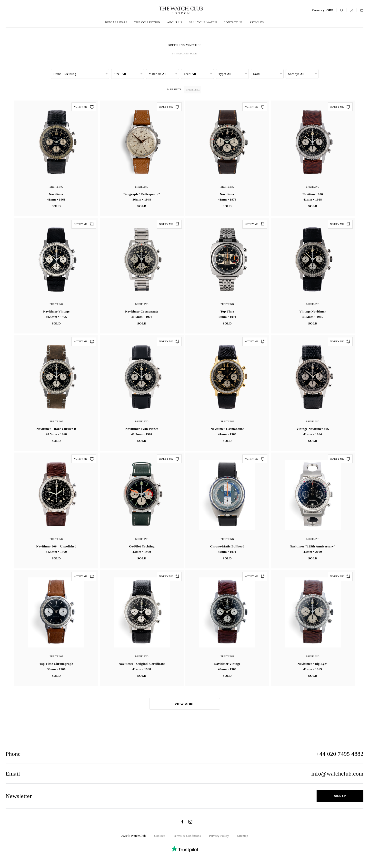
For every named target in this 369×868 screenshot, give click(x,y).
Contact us (233, 22)
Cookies (160, 836)
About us (175, 22)
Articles (257, 22)
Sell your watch (203, 22)
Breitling (193, 90)
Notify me (84, 107)
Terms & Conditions (187, 836)
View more (185, 704)
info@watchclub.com (338, 774)
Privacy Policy (219, 836)
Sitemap (243, 836)
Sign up (340, 796)
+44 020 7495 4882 (340, 754)
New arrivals (116, 22)
